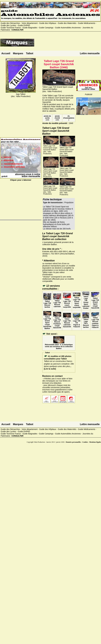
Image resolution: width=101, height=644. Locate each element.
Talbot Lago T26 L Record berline (86, 322)
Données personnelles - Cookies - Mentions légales (83, 442)
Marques (18, 53)
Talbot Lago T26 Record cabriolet (57, 303)
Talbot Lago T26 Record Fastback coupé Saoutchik (57, 322)
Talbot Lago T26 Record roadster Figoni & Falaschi (95, 322)
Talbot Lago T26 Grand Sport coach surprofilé (77, 302)
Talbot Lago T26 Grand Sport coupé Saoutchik (95, 302)
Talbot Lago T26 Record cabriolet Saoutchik (67, 322)
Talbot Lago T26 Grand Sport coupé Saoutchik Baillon (47, 322)
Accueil (6, 53)
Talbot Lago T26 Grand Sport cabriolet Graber (86, 301)
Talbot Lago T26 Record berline (47, 303)
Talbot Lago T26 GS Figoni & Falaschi (77, 322)
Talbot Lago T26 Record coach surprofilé (67, 302)
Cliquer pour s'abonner (21, 179)
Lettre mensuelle (90, 53)
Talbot (30, 53)
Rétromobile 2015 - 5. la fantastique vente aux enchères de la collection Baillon (59, 346)
